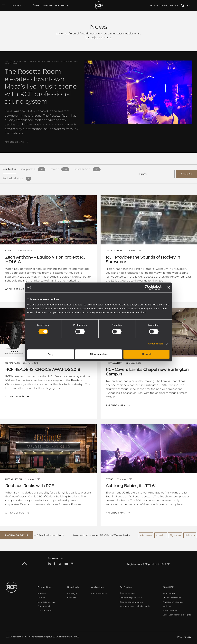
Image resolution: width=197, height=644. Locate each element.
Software (72, 596)
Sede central (169, 592)
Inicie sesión (64, 34)
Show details (156, 344)
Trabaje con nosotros (173, 601)
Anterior (161, 534)
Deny (51, 354)
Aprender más (14, 142)
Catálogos (72, 592)
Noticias (167, 605)
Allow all (146, 354)
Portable (42, 592)
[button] (16, 534)
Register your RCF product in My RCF (148, 563)
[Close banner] (169, 287)
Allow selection (98, 354)
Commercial (44, 605)
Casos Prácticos (99, 592)
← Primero (146, 534)
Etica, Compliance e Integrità (177, 613)
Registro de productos (131, 596)
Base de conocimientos (131, 601)
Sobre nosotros (170, 609)
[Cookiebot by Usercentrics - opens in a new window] (147, 287)
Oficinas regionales (172, 596)
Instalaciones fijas (46, 601)
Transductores (45, 609)
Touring (41, 596)
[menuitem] (41, 6)
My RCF (174, 5)
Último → (190, 534)
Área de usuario (127, 592)
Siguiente (175, 534)
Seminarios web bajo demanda (135, 605)
